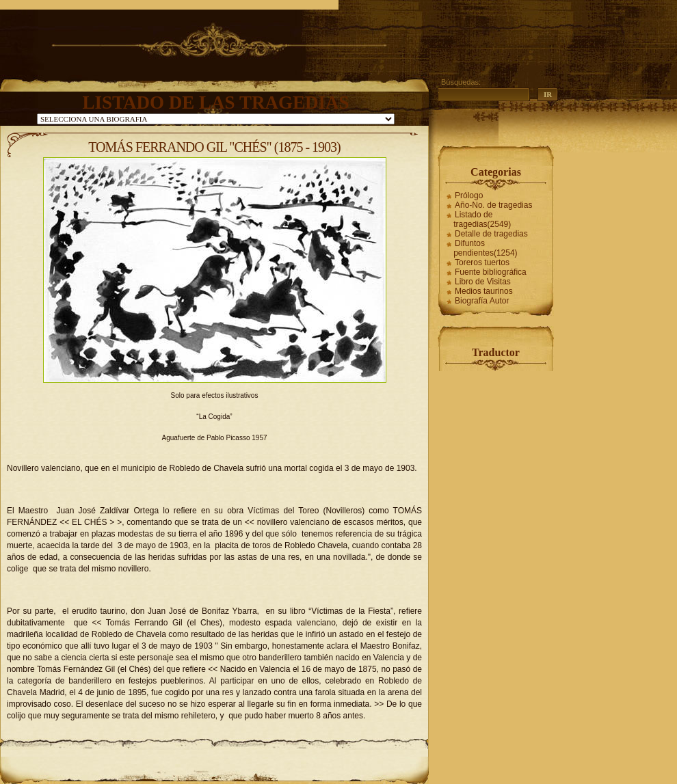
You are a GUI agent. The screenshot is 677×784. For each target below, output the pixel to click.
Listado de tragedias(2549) (482, 219)
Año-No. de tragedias (493, 205)
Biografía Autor (482, 301)
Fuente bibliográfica (491, 272)
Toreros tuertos (482, 262)
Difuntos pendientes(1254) (485, 248)
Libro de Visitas (483, 282)
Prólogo (469, 195)
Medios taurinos (484, 291)
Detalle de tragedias (491, 234)
